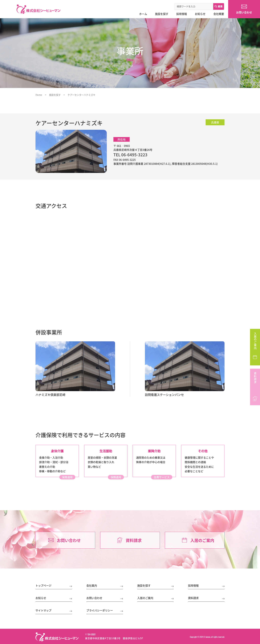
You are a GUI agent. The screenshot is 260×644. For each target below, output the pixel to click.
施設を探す (144, 585)
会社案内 (92, 585)
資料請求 (255, 378)
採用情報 (193, 585)
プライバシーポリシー (100, 610)
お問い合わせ (69, 540)
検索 (219, 6)
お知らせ (41, 598)
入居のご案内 (255, 341)
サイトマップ (43, 610)
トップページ (43, 585)
